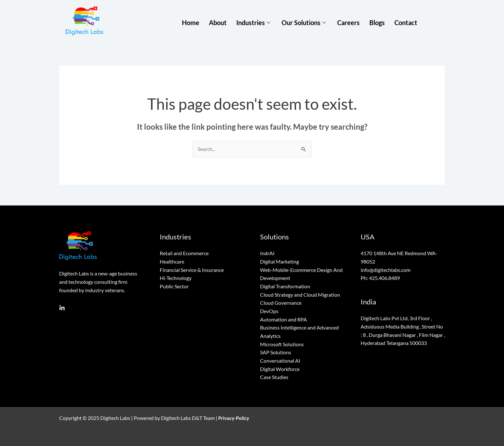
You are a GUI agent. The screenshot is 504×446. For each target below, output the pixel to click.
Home (191, 22)
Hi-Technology (176, 278)
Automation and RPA (283, 319)
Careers (348, 22)
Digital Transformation (285, 287)
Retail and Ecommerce (184, 253)
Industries (254, 22)
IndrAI (267, 253)
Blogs (377, 22)
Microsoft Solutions (282, 344)
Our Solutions (305, 22)
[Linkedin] (62, 308)
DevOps (269, 311)
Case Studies (274, 377)
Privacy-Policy (235, 418)
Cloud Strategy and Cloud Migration (300, 295)
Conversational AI (280, 361)
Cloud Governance (281, 303)
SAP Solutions (276, 352)
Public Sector (174, 287)
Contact (406, 22)
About (218, 22)
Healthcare (172, 262)
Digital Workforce (280, 369)
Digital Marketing (279, 262)
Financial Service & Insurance (192, 270)
